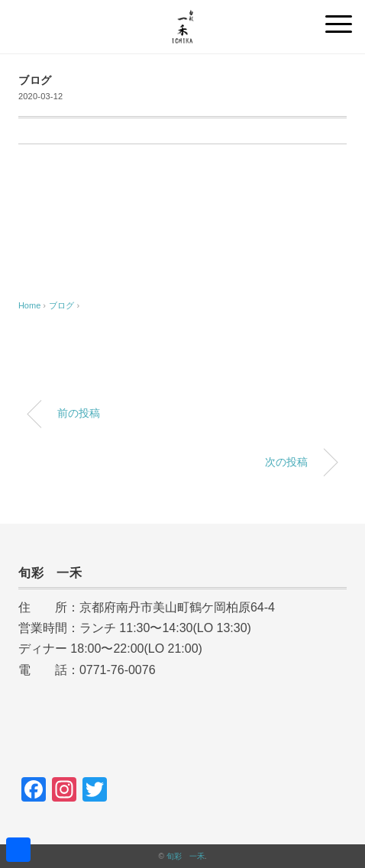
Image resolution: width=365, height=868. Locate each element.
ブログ (35, 81)
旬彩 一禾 (186, 856)
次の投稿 (286, 462)
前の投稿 (79, 413)
